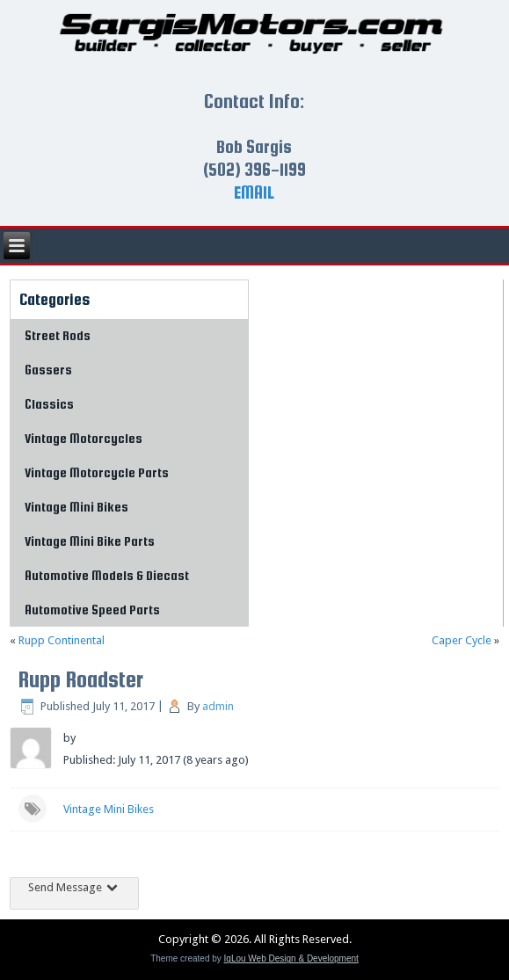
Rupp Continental (62, 640)
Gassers (48, 370)
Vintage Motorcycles (84, 438)
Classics (49, 404)
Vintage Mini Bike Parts (90, 541)
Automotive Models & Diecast (107, 575)
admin (218, 706)
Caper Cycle (462, 640)
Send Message (74, 887)
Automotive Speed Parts (92, 610)
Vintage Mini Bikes (76, 507)
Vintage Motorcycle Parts (97, 472)
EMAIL (254, 192)
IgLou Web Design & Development (291, 958)
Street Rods (58, 335)
